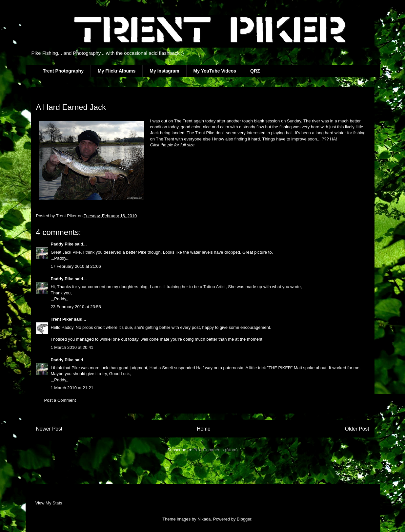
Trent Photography (63, 71)
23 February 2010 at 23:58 (76, 307)
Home (204, 429)
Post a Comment (60, 400)
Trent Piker (62, 319)
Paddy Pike (62, 244)
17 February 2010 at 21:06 (76, 266)
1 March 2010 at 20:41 (72, 347)
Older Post (357, 429)
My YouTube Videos (215, 71)
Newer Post (49, 429)
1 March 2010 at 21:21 (72, 388)
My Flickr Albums (117, 71)
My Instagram (164, 71)
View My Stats (49, 503)
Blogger (244, 519)
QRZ (255, 71)
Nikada (204, 519)
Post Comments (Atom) (216, 450)
